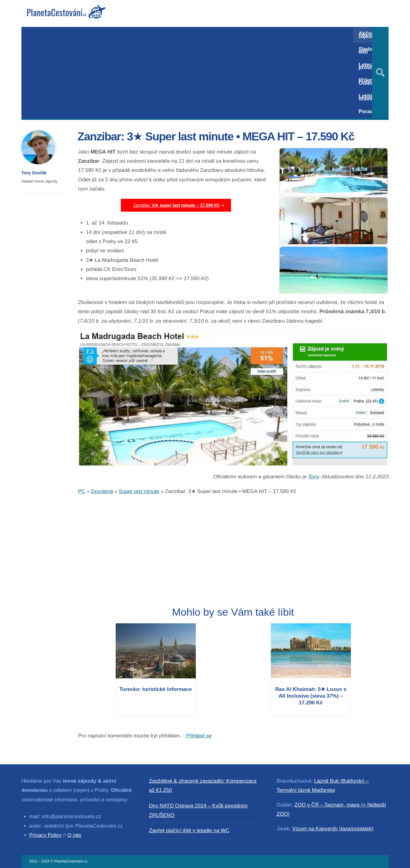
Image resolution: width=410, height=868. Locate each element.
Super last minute (139, 491)
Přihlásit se (199, 736)
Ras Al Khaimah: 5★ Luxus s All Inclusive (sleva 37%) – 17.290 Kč (311, 696)
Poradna (369, 111)
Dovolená (102, 491)
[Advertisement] (187, 73)
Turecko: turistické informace (156, 689)
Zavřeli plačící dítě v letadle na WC (189, 831)
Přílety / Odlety (368, 82)
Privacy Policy (46, 835)
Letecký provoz (368, 66)
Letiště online (367, 97)
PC (82, 491)
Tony (313, 477)
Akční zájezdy (368, 35)
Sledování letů (371, 50)
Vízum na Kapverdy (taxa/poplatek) (333, 829)
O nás (74, 835)
